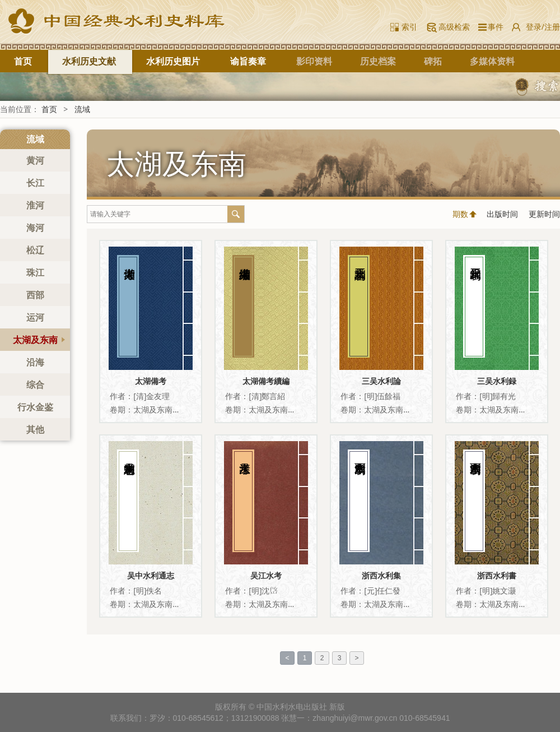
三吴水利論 (381, 381)
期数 (460, 214)
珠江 (35, 272)
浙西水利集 (381, 575)
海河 (35, 228)
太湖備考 (151, 381)
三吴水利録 (497, 381)
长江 (35, 183)
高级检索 (454, 27)
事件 (494, 27)
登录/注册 (543, 27)
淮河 (35, 205)
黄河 (35, 160)
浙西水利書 (497, 575)
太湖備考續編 (266, 381)
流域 (82, 109)
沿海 (35, 362)
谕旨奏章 (248, 61)
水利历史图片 (173, 61)
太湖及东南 (35, 340)
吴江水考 (266, 575)
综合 (35, 384)
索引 (409, 27)
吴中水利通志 (151, 575)
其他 (35, 429)
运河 (35, 317)
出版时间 (502, 214)
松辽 (35, 250)
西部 (35, 295)
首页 (23, 61)
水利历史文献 (89, 61)
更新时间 (544, 214)
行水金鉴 (35, 407)
